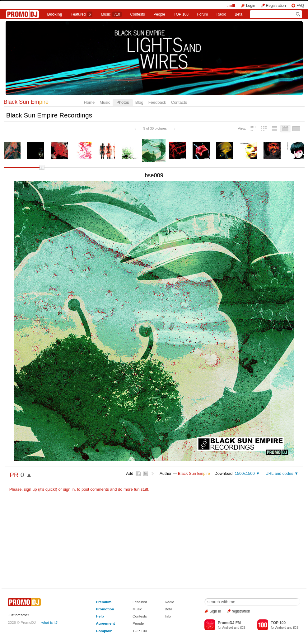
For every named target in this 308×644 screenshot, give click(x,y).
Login (251, 6)
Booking (55, 14)
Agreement (105, 623)
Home (89, 102)
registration (241, 611)
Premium (104, 602)
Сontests (138, 14)
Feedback (157, 102)
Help (100, 616)
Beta (239, 14)
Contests (140, 616)
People (159, 14)
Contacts (179, 102)
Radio (221, 14)
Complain (104, 631)
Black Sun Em (26, 102)
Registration (276, 6)
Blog (139, 102)
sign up (30, 489)
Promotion (105, 609)
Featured (82, 14)
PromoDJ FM (229, 623)
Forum (202, 14)
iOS (243, 628)
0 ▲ (26, 475)
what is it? (49, 622)
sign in (69, 489)
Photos (123, 102)
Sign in (215, 611)
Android (228, 628)
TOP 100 (181, 14)
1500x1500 (245, 473)
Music (111, 14)
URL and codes (279, 473)
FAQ (300, 6)
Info (168, 616)
